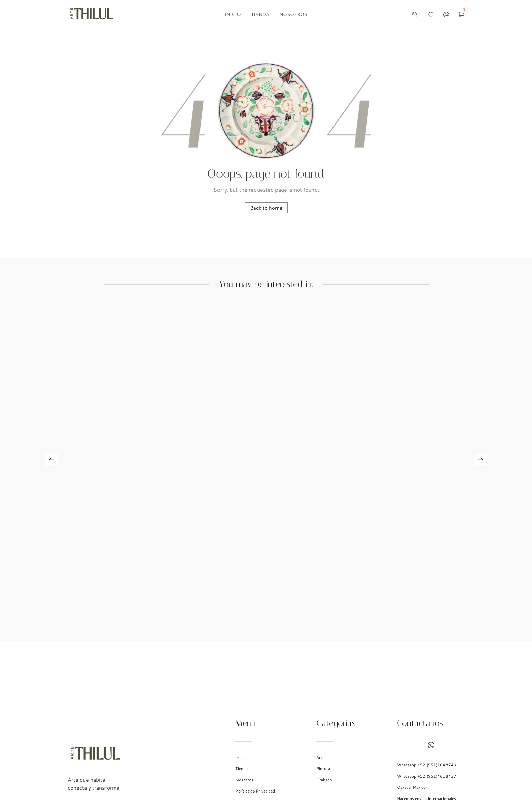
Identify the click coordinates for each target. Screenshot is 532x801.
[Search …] (415, 15)
